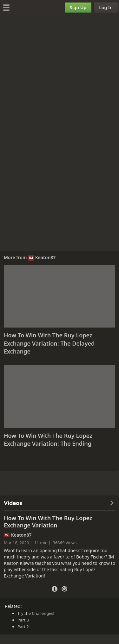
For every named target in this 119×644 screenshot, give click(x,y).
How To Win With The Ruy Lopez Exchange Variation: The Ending (48, 440)
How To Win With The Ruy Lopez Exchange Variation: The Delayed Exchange (49, 343)
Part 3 (23, 620)
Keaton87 (46, 257)
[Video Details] (55, 588)
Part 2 (23, 627)
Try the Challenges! (36, 613)
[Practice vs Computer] (64, 588)
